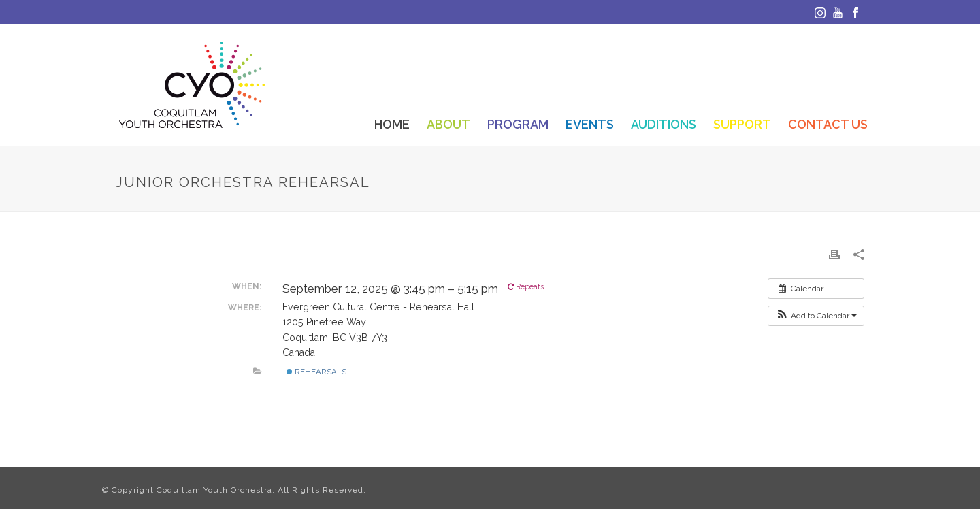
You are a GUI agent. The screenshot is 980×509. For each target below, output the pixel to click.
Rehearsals (316, 372)
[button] (816, 316)
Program (518, 124)
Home (392, 124)
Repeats (527, 287)
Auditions (664, 124)
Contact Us (828, 124)
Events (590, 124)
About (448, 124)
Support (742, 124)
